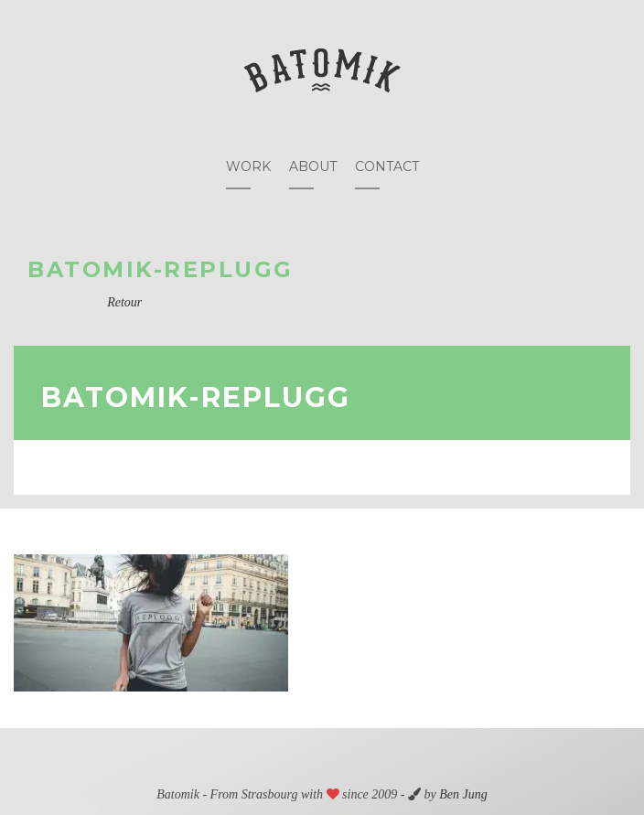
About (313, 166)
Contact (387, 166)
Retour (124, 302)
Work (248, 166)
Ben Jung (463, 794)
